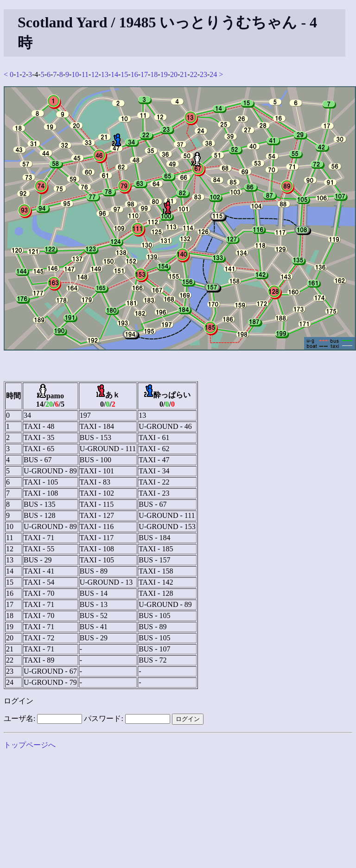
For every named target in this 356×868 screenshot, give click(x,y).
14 (114, 74)
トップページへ (30, 745)
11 (85, 74)
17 (144, 74)
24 (213, 74)
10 (75, 74)
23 (203, 74)
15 (124, 74)
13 (105, 74)
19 (164, 74)
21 (184, 74)
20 (174, 74)
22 (194, 74)
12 (95, 74)
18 (154, 74)
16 (134, 74)
